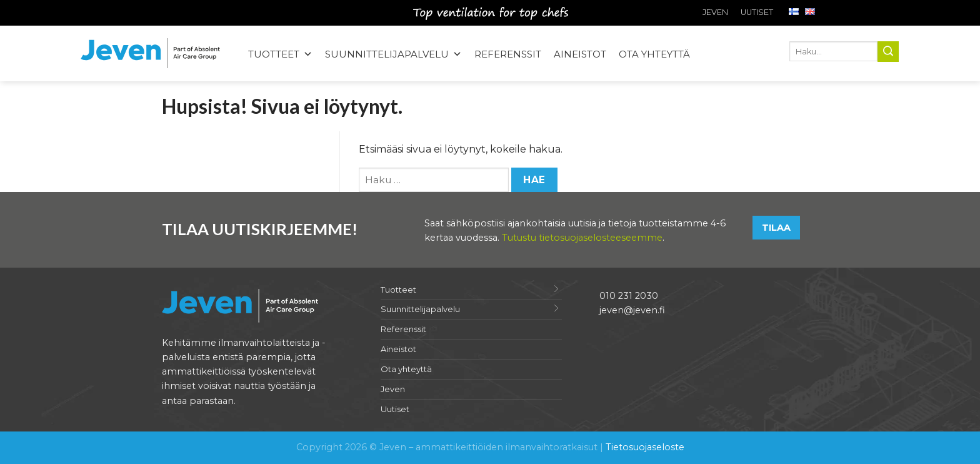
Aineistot (580, 54)
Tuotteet (398, 290)
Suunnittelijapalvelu (420, 309)
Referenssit (508, 54)
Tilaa (776, 228)
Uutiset (757, 12)
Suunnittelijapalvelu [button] (393, 54)
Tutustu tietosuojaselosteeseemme (582, 238)
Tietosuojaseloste (645, 447)
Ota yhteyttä (654, 54)
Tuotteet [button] (280, 54)
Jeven (715, 12)
